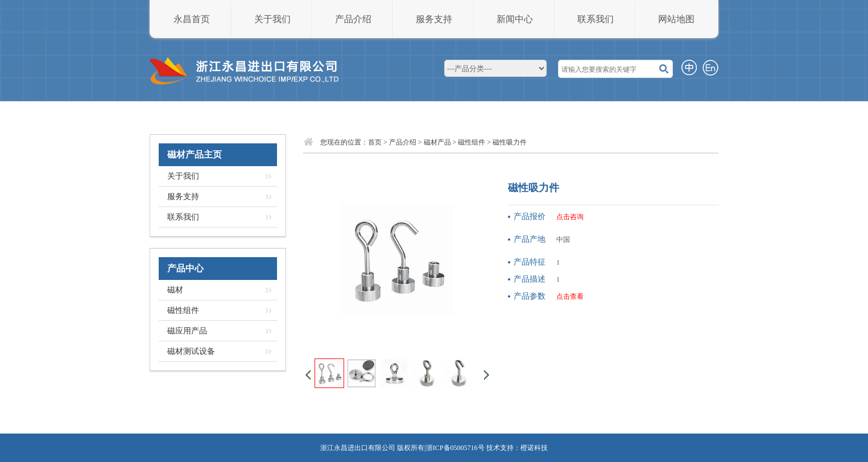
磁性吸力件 (510, 142)
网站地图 (676, 19)
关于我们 (272, 19)
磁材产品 (437, 142)
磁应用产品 (187, 331)
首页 (375, 142)
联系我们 (596, 19)
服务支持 (434, 19)
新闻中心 (515, 19)
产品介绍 (353, 19)
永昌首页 (192, 19)
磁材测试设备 (191, 351)
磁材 (175, 290)
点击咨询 (570, 217)
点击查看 (570, 296)
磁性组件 (183, 310)
